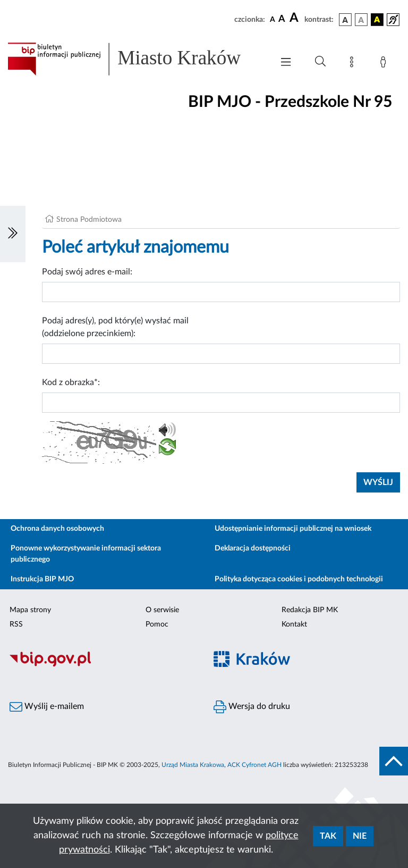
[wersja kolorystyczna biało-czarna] (361, 20)
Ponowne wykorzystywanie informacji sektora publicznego (86, 554)
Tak (328, 836)
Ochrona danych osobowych (57, 529)
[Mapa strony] (354, 64)
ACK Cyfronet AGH (254, 765)
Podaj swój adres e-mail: (87, 272)
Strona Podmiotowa (89, 220)
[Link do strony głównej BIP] (135, 59)
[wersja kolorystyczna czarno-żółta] (377, 20)
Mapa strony (30, 610)
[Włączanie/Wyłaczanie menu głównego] (286, 63)
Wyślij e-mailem (47, 707)
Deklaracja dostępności (253, 548)
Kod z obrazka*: (71, 382)
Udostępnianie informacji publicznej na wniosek (293, 529)
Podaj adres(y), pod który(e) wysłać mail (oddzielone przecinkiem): (115, 327)
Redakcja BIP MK (310, 610)
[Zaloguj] (385, 64)
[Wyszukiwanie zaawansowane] (320, 62)
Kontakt (294, 624)
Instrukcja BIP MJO (42, 579)
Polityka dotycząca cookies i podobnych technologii (299, 579)
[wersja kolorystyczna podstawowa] (345, 20)
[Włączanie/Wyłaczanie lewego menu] (13, 234)
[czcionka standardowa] (273, 19)
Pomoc (157, 624)
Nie (360, 836)
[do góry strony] (394, 761)
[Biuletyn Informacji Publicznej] (102, 665)
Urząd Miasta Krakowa (193, 765)
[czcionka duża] (295, 18)
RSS (16, 624)
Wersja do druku (252, 707)
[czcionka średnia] (282, 19)
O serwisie (162, 610)
